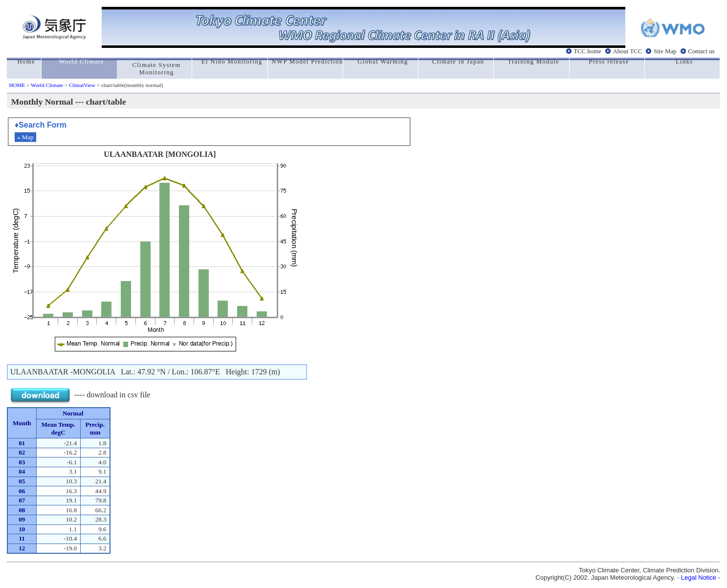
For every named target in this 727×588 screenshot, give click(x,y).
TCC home (587, 51)
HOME (17, 85)
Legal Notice (699, 577)
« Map (25, 137)
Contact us (701, 51)
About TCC (627, 51)
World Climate (47, 85)
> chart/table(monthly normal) (129, 85)
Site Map (665, 51)
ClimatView (82, 85)
